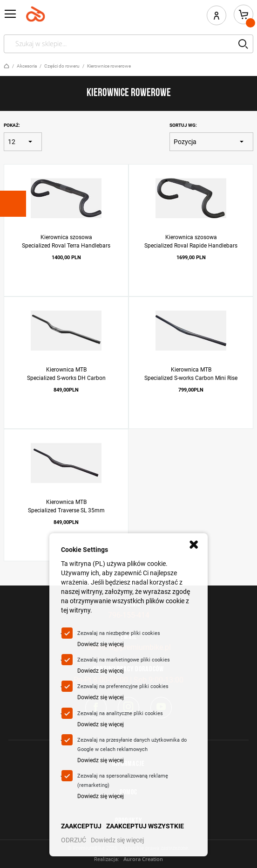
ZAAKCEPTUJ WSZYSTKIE (145, 826)
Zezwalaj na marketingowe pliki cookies (124, 660)
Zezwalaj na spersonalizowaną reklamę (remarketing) (123, 781)
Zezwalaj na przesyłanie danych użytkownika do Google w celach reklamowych (132, 745)
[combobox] (128, 44)
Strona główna (7, 66)
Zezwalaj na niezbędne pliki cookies (119, 633)
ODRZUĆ (74, 840)
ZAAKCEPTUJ (81, 826)
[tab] (13, 204)
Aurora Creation (143, 859)
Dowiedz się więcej (101, 644)
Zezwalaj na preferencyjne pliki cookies (123, 686)
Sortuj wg (183, 125)
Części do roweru (62, 66)
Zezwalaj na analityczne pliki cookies (120, 713)
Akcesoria (27, 66)
